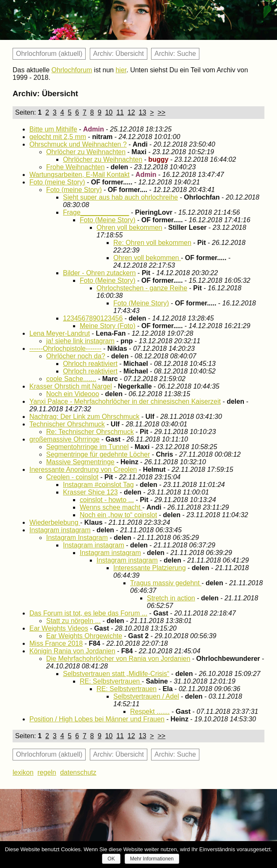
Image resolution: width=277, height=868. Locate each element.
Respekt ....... (150, 711)
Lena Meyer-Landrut (60, 333)
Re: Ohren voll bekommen (152, 243)
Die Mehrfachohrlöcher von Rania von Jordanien (118, 659)
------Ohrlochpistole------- (65, 349)
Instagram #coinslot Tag (98, 485)
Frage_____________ (96, 212)
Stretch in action (171, 598)
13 (143, 112)
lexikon (23, 772)
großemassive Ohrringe (64, 439)
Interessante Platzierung (150, 568)
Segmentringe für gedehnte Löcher (98, 454)
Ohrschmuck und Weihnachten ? (78, 144)
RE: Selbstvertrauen (111, 681)
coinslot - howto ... (107, 500)
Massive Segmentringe (80, 462)
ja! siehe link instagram (80, 341)
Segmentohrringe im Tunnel (88, 447)
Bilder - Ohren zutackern (99, 273)
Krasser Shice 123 (90, 492)
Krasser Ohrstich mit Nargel (71, 386)
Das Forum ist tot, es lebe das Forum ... (88, 613)
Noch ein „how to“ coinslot (118, 515)
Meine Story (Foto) (107, 326)
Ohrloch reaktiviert (90, 364)
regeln (47, 772)
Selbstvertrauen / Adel (146, 696)
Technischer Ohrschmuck (67, 424)
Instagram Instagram (77, 538)
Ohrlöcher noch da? (76, 356)
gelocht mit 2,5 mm (58, 137)
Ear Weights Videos (59, 628)
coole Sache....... (71, 379)
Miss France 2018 (56, 643)
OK (111, 859)
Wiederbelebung (55, 522)
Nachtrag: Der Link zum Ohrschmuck (84, 417)
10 (109, 112)
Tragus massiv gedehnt (166, 583)
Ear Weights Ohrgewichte (84, 636)
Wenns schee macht (111, 507)
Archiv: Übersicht (119, 54)
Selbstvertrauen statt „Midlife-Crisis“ (116, 674)
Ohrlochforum (72, 70)
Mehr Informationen (152, 859)
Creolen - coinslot (72, 477)
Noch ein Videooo (73, 394)
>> (161, 112)
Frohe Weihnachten (75, 167)
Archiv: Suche (175, 54)
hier (121, 70)
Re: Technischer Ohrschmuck (90, 432)
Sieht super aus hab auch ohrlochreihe (120, 197)
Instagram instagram (60, 530)
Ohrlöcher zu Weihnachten (86, 152)
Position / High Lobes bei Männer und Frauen (97, 719)
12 (131, 112)
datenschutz (78, 772)
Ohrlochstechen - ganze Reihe (142, 288)
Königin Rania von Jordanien (72, 651)
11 (120, 112)
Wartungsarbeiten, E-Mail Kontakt (80, 175)
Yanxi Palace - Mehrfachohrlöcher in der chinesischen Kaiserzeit (125, 401)
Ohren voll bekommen (129, 228)
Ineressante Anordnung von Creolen (83, 470)
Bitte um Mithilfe (53, 129)
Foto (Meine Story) (107, 220)
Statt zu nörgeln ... (73, 621)
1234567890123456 (93, 318)
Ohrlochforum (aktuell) (49, 54)
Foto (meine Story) (57, 182)
